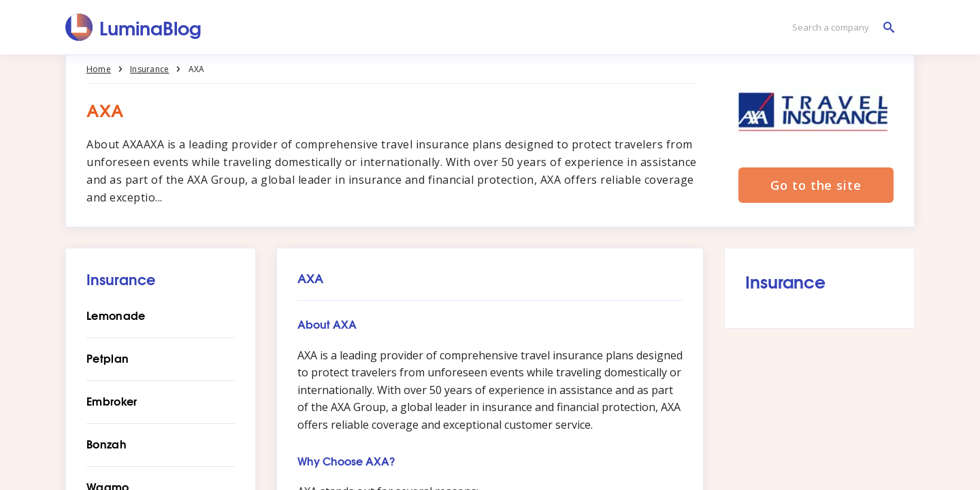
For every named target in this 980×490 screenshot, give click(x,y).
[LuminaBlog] (134, 27)
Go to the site (816, 185)
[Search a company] (840, 28)
